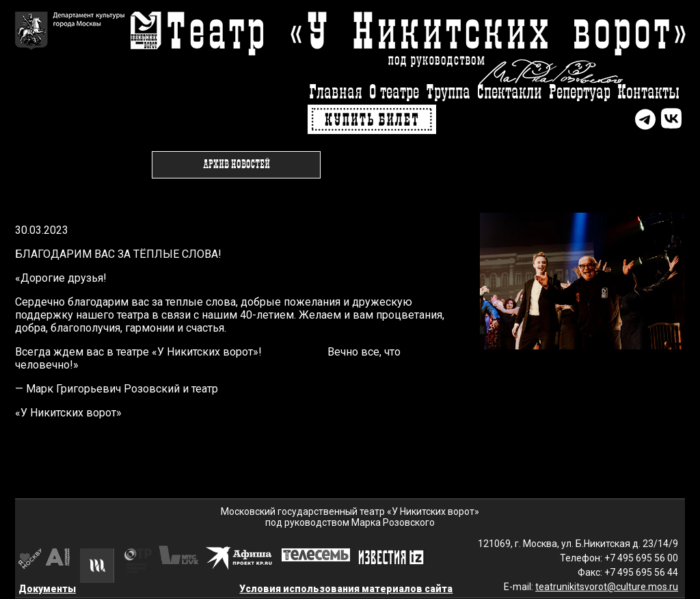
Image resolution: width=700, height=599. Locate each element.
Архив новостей (237, 165)
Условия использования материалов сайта (346, 589)
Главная (336, 93)
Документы (47, 589)
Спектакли (510, 93)
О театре (394, 93)
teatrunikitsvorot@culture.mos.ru (607, 587)
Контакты (648, 93)
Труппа (448, 93)
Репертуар (580, 93)
